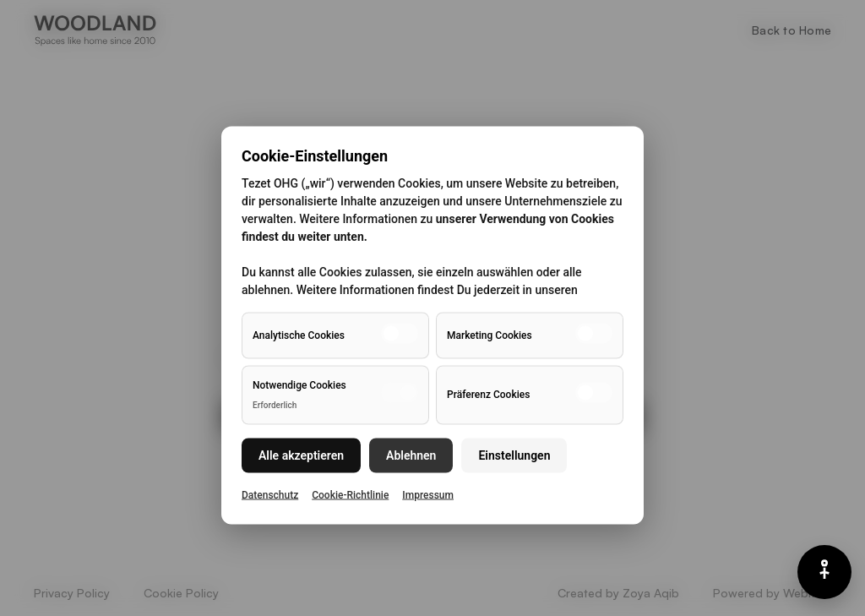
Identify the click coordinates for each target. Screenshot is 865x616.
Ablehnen (411, 455)
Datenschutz (270, 494)
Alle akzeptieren (301, 455)
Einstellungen (514, 455)
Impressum (428, 494)
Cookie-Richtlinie (350, 494)
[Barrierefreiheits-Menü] (824, 572)
